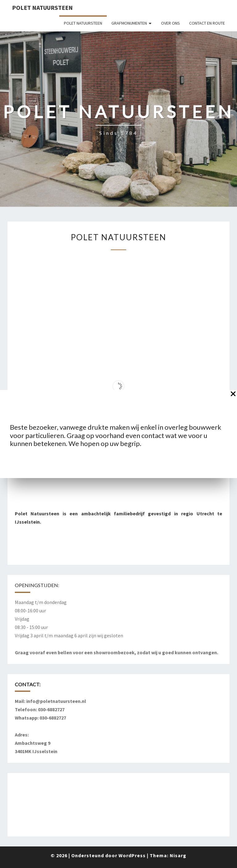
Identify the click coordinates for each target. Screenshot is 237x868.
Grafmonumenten (129, 23)
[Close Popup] (233, 395)
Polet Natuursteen (42, 8)
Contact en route (207, 23)
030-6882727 (51, 709)
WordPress (132, 855)
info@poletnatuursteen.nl (56, 701)
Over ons (170, 23)
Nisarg (178, 855)
